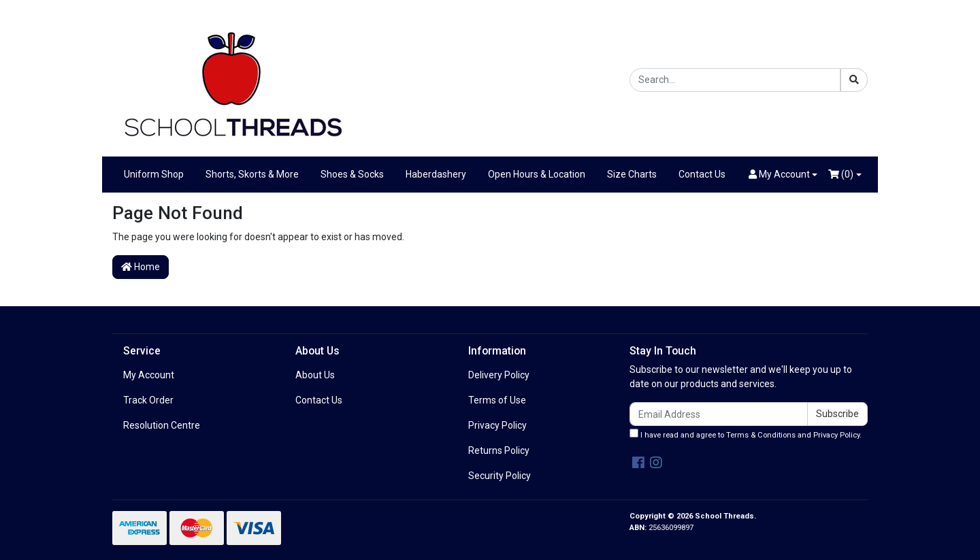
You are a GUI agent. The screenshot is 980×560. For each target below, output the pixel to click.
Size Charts (632, 174)
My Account (149, 375)
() (841, 174)
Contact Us (702, 174)
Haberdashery (436, 174)
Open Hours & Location (537, 174)
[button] (783, 175)
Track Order (148, 400)
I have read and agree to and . (746, 434)
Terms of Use (497, 400)
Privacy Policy (497, 425)
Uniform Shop (154, 174)
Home (141, 267)
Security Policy (500, 476)
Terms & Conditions (761, 435)
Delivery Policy (499, 375)
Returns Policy (499, 450)
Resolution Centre (162, 425)
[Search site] (854, 80)
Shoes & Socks (352, 174)
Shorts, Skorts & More (252, 174)
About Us (315, 375)
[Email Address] (719, 414)
